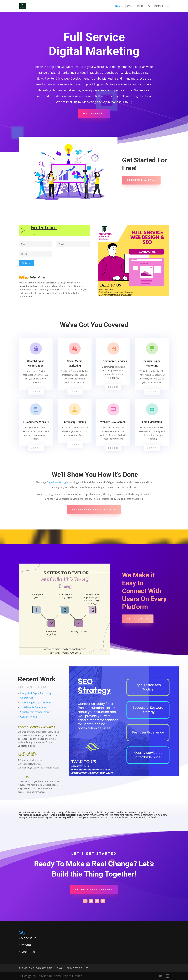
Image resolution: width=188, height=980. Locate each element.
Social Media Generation (34, 707)
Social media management (35, 712)
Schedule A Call (141, 180)
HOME (118, 6)
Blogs (140, 6)
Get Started (94, 113)
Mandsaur (28, 938)
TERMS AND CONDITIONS (36, 968)
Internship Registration (94, 510)
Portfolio (159, 6)
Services (129, 6)
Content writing (29, 717)
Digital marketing (56, 482)
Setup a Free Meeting (94, 890)
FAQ (149, 6)
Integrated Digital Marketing (36, 693)
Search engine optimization (35, 703)
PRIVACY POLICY (78, 968)
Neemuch (28, 952)
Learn (36, 392)
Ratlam (26, 945)
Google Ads (27, 698)
